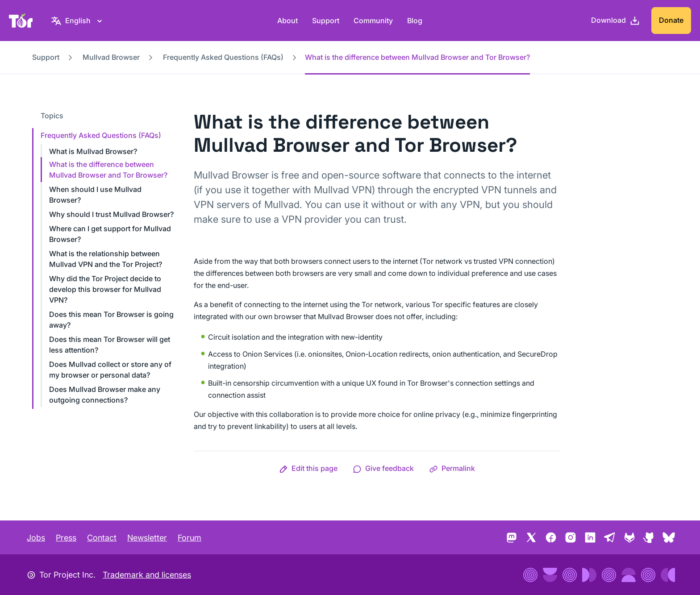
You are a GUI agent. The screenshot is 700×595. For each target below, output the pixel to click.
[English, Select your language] (78, 21)
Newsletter (147, 538)
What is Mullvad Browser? (93, 151)
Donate (671, 20)
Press (66, 538)
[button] (308, 468)
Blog (415, 21)
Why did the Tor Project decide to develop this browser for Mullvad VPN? (105, 289)
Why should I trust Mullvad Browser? (111, 214)
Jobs (36, 538)
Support (326, 21)
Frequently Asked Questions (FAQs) (223, 57)
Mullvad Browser (111, 57)
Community (373, 21)
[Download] (616, 21)
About (287, 21)
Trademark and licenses (147, 575)
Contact (102, 538)
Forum (190, 538)
